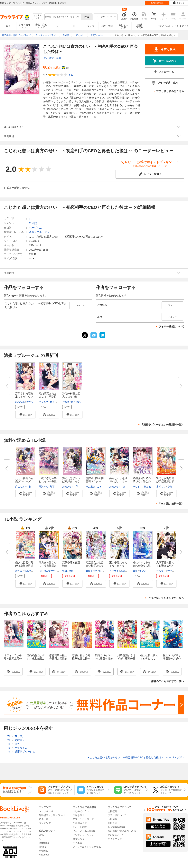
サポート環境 (80, 827)
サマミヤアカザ (176, 571)
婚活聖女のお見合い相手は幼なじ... (95, 566)
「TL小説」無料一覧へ (171, 504)
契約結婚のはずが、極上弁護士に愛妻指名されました (36, 660)
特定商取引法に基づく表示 (122, 831)
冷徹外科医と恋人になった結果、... (71, 397)
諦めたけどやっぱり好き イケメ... (71, 481)
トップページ (46, 811)
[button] (25, 415)
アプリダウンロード (83, 819)
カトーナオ (56, 402)
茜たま (19, 571)
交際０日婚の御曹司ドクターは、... (95, 481)
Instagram (44, 843)
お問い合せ (79, 839)
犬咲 (135, 571)
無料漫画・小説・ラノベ (52, 815)
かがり (30, 402)
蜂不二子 (55, 487)
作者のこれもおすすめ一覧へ (168, 681)
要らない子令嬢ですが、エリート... (118, 481)
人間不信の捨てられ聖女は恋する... (165, 566)
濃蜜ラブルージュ (39, 232)
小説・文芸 (107, 26)
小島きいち (173, 487)
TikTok (42, 847)
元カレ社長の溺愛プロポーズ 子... (24, 481)
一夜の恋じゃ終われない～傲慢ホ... (48, 481)
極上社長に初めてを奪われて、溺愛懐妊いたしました (149, 660)
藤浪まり (33, 487)
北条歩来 (20, 402)
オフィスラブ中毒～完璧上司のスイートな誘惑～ (13, 660)
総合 (8, 26)
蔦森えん (125, 571)
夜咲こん (127, 487)
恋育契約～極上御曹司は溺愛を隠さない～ (58, 658)
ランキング (45, 823)
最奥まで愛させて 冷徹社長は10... (48, 566)
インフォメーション (83, 835)
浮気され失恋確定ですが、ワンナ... (24, 397)
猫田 (65, 571)
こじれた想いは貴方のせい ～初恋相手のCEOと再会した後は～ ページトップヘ (136, 757)
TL (74, 26)
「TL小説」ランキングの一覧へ (166, 598)
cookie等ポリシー (117, 835)
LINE (42, 835)
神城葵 (66, 402)
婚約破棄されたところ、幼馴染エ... (48, 397)
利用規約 (112, 823)
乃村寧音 (49, 58)
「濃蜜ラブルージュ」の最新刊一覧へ (162, 425)
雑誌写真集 (140, 26)
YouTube (44, 851)
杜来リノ (161, 571)
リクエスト (79, 843)
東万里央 (90, 487)
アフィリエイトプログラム (87, 847)
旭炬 (71, 571)
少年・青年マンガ (25, 26)
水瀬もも (161, 487)
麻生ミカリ (21, 487)
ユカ (59, 58)
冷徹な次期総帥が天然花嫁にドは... (165, 481)
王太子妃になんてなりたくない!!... (118, 566)
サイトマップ (115, 839)
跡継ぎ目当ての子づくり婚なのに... (142, 481)
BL (58, 26)
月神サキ (114, 571)
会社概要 (112, 811)
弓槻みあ (146, 487)
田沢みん (43, 487)
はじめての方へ (165, 26)
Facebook (44, 855)
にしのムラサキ (47, 571)
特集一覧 (44, 819)
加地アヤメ (68, 487)
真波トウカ (92, 571)
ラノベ (90, 26)
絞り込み (38, 17)
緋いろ (103, 571)
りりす (136, 487)
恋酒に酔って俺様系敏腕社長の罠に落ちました (81, 658)
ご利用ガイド (182, 26)
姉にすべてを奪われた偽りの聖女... (142, 566)
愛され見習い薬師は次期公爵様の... (24, 566)
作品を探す (79, 815)
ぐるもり (43, 402)
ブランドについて (117, 815)
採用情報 (112, 819)
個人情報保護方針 (117, 827)
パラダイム (35, 228)
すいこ (143, 571)
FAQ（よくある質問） (84, 831)
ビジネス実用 (123, 26)
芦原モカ (80, 487)
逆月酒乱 (76, 402)
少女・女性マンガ (41, 26)
